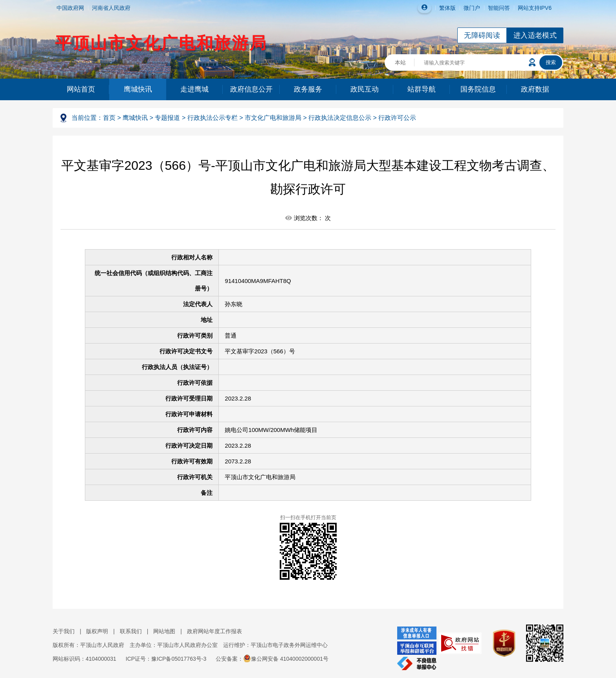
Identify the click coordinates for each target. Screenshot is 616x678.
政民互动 (365, 89)
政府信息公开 (251, 89)
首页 (109, 118)
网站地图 (164, 631)
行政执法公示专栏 (213, 118)
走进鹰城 (194, 89)
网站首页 (81, 89)
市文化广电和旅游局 (273, 118)
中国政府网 (70, 8)
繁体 (445, 8)
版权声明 (97, 631)
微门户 (472, 8)
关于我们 (64, 631)
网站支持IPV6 (535, 8)
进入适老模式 (535, 35)
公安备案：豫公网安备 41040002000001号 (272, 659)
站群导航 (422, 89)
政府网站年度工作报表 (214, 631)
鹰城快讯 (138, 89)
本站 (400, 62)
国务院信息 (478, 89)
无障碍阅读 (482, 35)
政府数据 (535, 89)
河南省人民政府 (111, 8)
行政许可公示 (397, 118)
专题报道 (167, 118)
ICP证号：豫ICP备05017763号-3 (166, 659)
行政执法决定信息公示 (340, 118)
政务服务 (308, 89)
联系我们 (131, 631)
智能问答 (499, 8)
